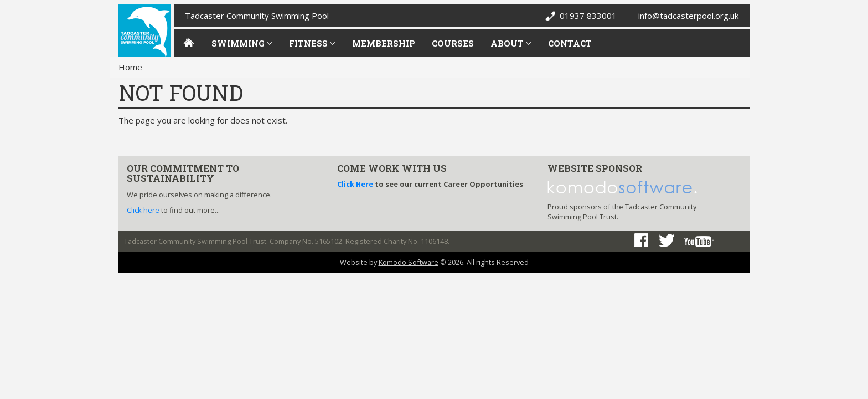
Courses (453, 43)
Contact (570, 43)
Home (130, 67)
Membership (384, 43)
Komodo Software (409, 262)
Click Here (355, 184)
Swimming (242, 43)
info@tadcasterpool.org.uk (688, 16)
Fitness (312, 43)
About (511, 43)
